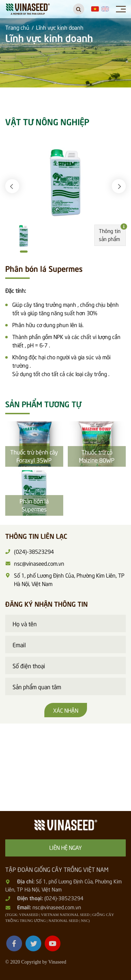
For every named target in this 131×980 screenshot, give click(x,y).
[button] (12, 186)
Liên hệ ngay (65, 847)
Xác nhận (66, 710)
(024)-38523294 (64, 898)
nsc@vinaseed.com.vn (57, 907)
